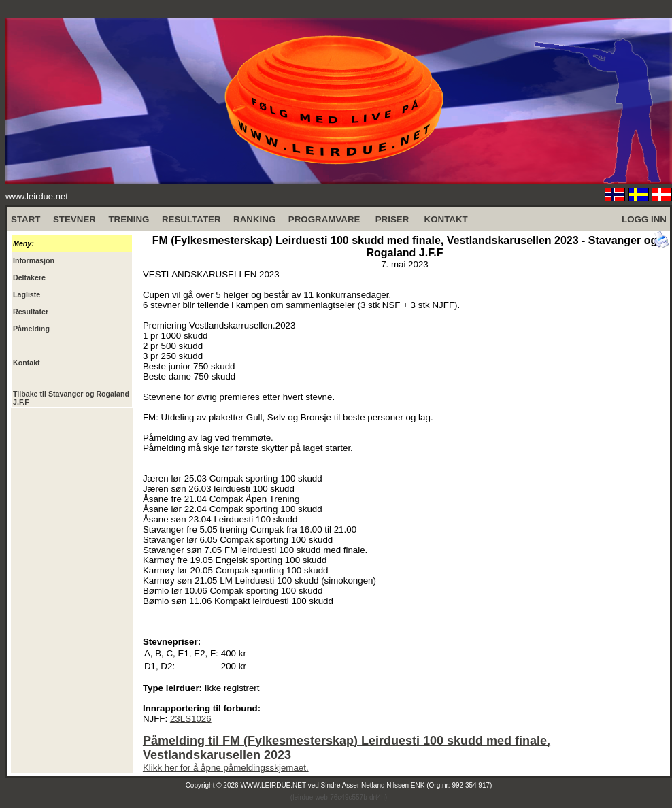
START (26, 219)
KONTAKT (446, 219)
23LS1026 (191, 719)
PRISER (392, 219)
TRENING (129, 219)
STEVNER (74, 219)
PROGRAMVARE (324, 219)
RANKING (254, 219)
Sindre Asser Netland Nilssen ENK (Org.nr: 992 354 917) (407, 785)
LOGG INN (644, 219)
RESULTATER (191, 219)
